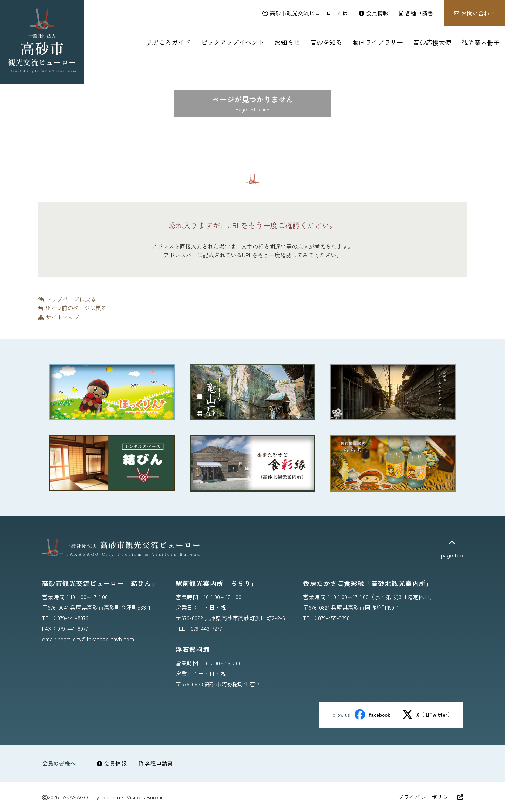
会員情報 (112, 763)
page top (452, 549)
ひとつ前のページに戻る (72, 308)
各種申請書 (156, 763)
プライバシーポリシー (430, 797)
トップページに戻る (67, 299)
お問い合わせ (474, 13)
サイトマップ (59, 317)
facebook (372, 715)
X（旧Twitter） (427, 715)
